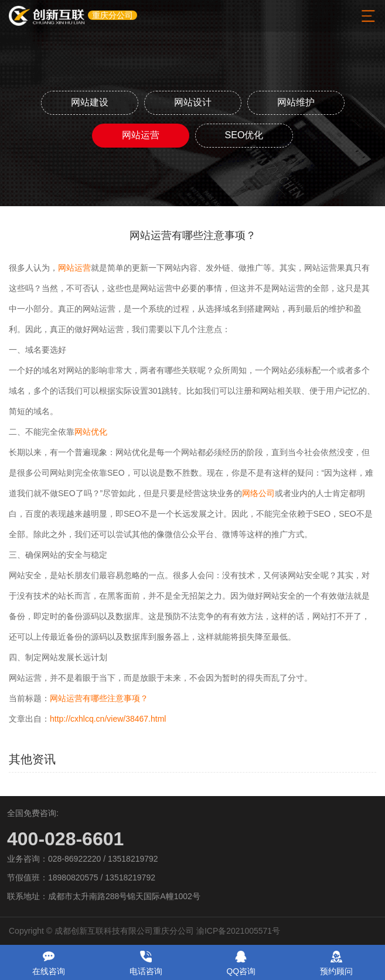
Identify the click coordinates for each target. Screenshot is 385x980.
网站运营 (141, 135)
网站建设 (90, 102)
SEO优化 (244, 135)
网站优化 (91, 432)
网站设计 (193, 102)
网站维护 (296, 102)
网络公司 (258, 493)
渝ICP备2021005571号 (238, 931)
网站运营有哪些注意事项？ (99, 698)
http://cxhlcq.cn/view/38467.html (108, 719)
